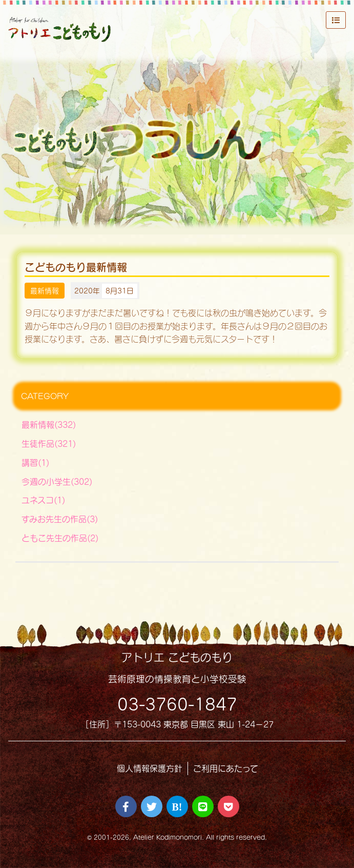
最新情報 (45, 291)
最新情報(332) (49, 425)
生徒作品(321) (49, 443)
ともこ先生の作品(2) (60, 538)
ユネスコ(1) (43, 500)
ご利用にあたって (226, 768)
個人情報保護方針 (150, 768)
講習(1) (35, 462)
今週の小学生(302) (57, 481)
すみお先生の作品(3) (60, 519)
